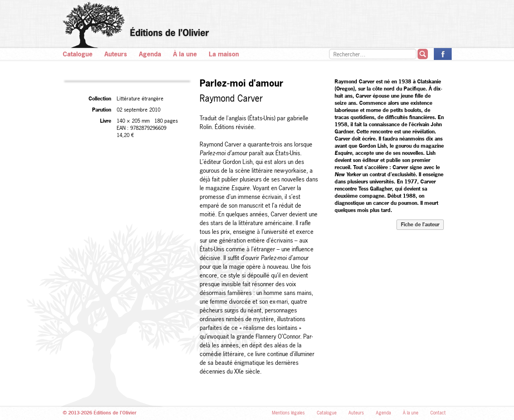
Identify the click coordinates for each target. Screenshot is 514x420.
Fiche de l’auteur (420, 224)
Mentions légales (288, 413)
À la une (185, 54)
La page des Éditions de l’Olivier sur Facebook (443, 54)
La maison (224, 54)
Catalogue (78, 54)
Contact (438, 413)
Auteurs (116, 54)
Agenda (150, 54)
